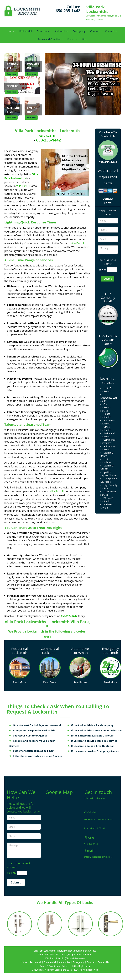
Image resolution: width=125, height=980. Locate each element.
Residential (26, 31)
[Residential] (13, 67)
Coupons (95, 31)
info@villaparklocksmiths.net (98, 857)
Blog (85, 39)
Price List (72, 39)
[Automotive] (13, 110)
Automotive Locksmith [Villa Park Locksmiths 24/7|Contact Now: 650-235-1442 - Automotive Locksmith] (80, 651)
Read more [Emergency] (32, 118)
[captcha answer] (112, 270)
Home (11, 31)
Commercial (43, 31)
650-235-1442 (68, 11)
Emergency (79, 31)
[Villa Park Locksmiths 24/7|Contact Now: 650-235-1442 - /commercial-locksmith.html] (50, 667)
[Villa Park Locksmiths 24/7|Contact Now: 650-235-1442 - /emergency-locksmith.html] (110, 667)
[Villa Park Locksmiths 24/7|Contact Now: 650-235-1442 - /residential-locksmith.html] (20, 667)
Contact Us (111, 31)
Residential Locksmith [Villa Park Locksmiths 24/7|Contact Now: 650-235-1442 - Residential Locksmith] (20, 651)
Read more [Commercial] (32, 74)
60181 (47, 637)
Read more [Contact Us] (11, 92)
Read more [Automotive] (11, 118)
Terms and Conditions (50, 39)
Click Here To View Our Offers (108, 340)
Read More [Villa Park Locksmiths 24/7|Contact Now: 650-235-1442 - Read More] (19, 682)
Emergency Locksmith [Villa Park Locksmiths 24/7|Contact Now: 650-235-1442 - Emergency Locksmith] (110, 651)
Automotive (61, 31)
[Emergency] (33, 110)
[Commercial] (33, 67)
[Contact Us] (16, 86)
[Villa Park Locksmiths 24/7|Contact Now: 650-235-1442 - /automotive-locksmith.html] (80, 667)
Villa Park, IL (47, 136)
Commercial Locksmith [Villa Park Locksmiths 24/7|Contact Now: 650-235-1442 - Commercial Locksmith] (50, 651)
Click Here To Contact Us (108, 134)
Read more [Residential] (11, 74)
